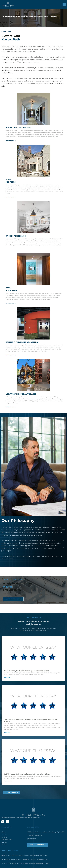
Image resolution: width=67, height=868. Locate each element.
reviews (50, 68)
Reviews (4, 842)
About (3, 832)
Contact (4, 845)
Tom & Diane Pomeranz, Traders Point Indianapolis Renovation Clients (31, 721)
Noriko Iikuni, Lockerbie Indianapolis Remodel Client (27, 671)
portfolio (16, 78)
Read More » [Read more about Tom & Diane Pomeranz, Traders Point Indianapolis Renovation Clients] (8, 732)
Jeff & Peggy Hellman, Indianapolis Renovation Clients (27, 774)
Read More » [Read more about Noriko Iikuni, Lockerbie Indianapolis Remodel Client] (8, 678)
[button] (64, 5)
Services (4, 835)
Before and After (7, 840)
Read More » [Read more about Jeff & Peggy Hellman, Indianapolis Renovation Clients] (8, 781)
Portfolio (4, 837)
